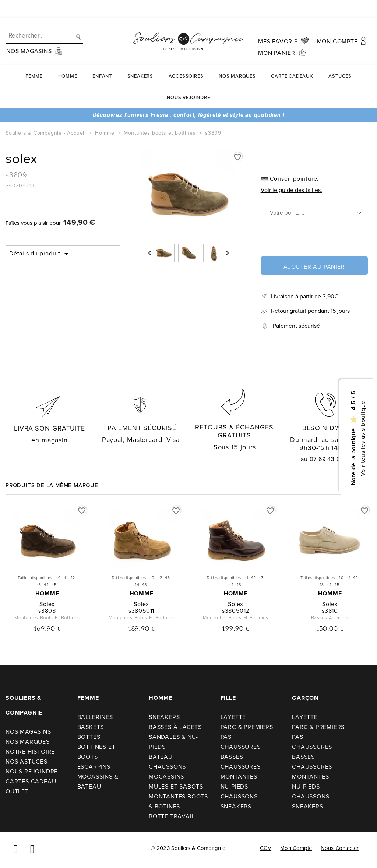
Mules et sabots (176, 786)
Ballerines (95, 717)
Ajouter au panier (314, 267)
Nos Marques (237, 58)
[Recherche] (44, 18)
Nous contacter (340, 848)
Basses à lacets (175, 727)
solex (47, 604)
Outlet (17, 791)
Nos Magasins (28, 732)
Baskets (91, 727)
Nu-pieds (234, 786)
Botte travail (172, 816)
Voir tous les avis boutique (362, 438)
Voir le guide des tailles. (291, 190)
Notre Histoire (30, 752)
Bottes (89, 737)
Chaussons (167, 767)
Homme (68, 58)
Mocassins (166, 777)
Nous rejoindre (188, 80)
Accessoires (186, 58)
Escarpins (94, 767)
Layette (233, 717)
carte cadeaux (292, 58)
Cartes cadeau (31, 781)
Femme (34, 58)
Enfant (102, 58)
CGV (266, 848)
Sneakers (140, 58)
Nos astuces (27, 761)
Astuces (340, 58)
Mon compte (296, 848)
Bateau (161, 757)
